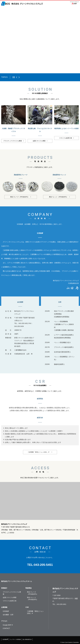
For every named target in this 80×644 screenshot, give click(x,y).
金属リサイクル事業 (10, 597)
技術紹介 (4, 588)
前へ (17, 77)
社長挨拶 (6, 611)
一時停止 (14, 77)
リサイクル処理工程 (10, 601)
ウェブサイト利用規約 (15, 639)
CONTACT (6, 628)
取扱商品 (29, 588)
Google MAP (8, 625)
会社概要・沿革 (8, 615)
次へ (19, 77)
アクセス (4, 621)
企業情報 (4, 607)
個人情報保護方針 (27, 639)
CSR (27, 607)
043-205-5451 (43, 565)
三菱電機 (5, 639)
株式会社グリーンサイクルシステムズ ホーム (17, 581)
